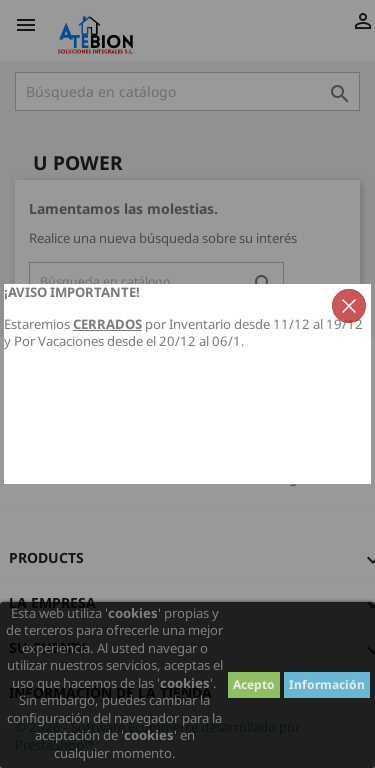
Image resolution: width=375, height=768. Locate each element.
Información (327, 684)
